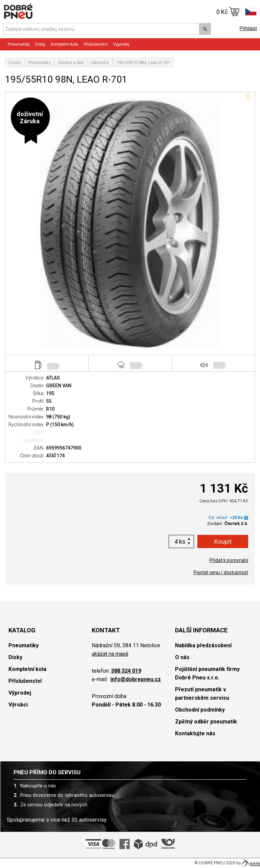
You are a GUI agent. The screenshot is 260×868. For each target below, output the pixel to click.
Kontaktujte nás (195, 733)
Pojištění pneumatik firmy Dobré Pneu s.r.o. (207, 673)
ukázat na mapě (110, 654)
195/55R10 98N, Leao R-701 (143, 62)
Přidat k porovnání (229, 560)
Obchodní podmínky (200, 710)
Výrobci (18, 705)
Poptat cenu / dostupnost (221, 572)
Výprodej (121, 44)
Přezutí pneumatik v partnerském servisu (202, 694)
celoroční (100, 62)
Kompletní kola (64, 44)
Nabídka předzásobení (203, 645)
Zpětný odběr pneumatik (206, 722)
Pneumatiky (19, 44)
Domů (15, 62)
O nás (182, 657)
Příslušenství (96, 44)
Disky (40, 44)
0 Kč (228, 12)
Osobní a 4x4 (71, 62)
